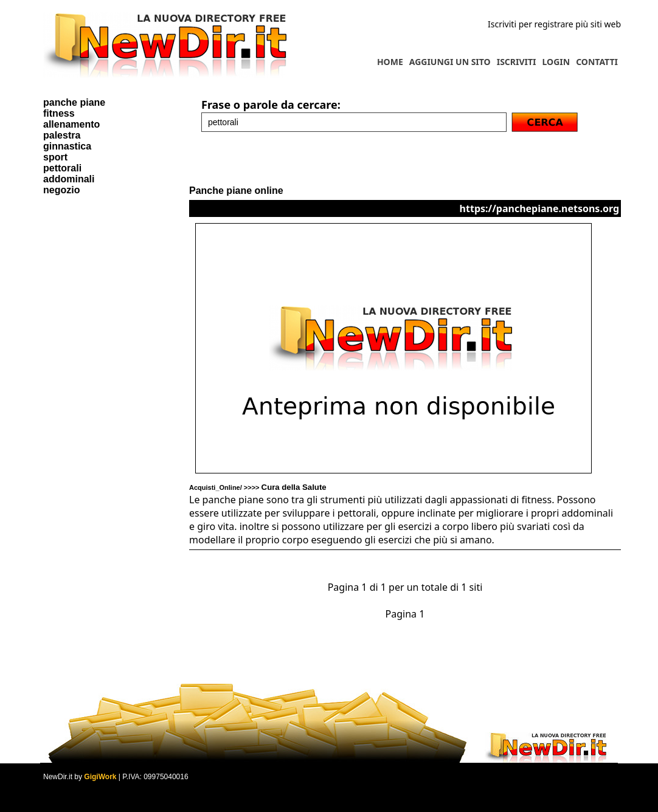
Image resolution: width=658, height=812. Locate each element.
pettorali (62, 168)
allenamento (71, 124)
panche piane (74, 102)
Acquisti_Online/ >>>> (258, 487)
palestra (62, 135)
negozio (61, 190)
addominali (69, 179)
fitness (59, 113)
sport (55, 157)
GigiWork (100, 777)
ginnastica (67, 146)
